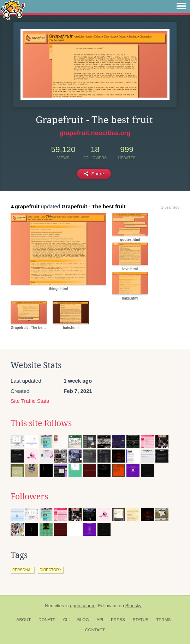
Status (141, 620)
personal (22, 570)
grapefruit (25, 206)
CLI (66, 620)
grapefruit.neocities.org (95, 133)
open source (83, 606)
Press (118, 620)
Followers (29, 497)
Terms (163, 620)
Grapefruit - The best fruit (93, 206)
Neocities (54, 606)
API (100, 620)
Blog (83, 620)
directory (50, 570)
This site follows (41, 423)
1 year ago (170, 207)
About (24, 620)
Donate (47, 620)
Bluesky (133, 606)
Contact (95, 630)
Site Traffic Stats (30, 401)
